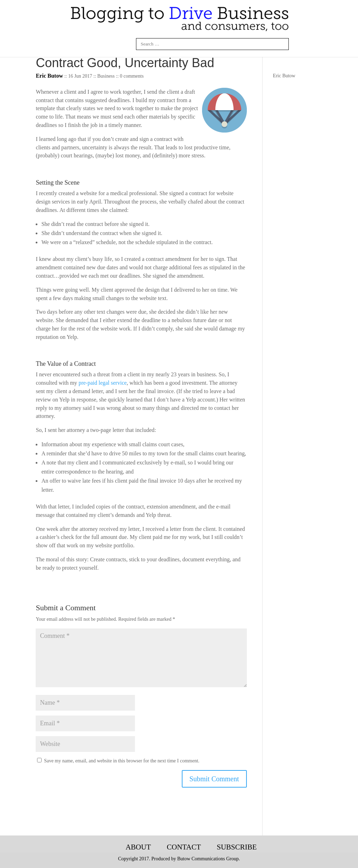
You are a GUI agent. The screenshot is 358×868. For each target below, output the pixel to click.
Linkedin (93, 44)
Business (106, 76)
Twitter (110, 44)
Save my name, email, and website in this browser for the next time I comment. (122, 761)
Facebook (77, 44)
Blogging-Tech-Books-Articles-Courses (106, 847)
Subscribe (237, 847)
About (138, 847)
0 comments (132, 76)
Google (126, 44)
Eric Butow (284, 76)
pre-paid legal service (103, 383)
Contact (184, 847)
